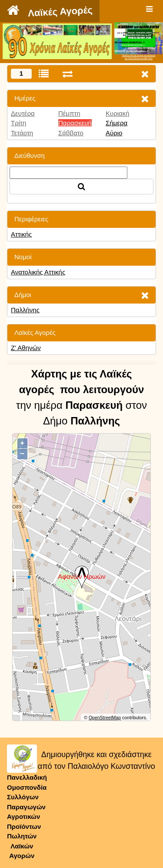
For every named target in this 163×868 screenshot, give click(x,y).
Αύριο (114, 133)
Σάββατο (71, 133)
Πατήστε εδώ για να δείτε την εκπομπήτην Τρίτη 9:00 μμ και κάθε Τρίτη (138, 57)
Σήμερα (116, 123)
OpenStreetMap (105, 718)
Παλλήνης (25, 310)
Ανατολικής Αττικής (38, 272)
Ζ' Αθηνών (26, 348)
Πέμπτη (69, 113)
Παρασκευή (75, 123)
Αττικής (21, 234)
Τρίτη (18, 123)
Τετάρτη (22, 133)
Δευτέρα (23, 113)
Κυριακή (118, 113)
